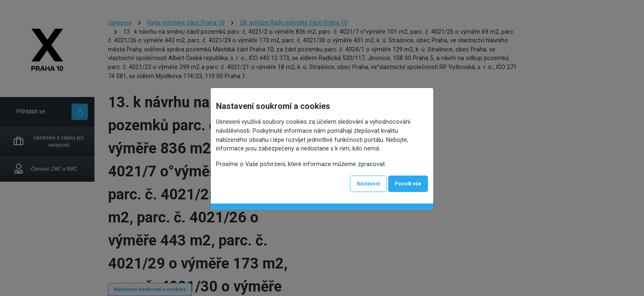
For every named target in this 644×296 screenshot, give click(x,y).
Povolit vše (408, 184)
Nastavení (368, 184)
